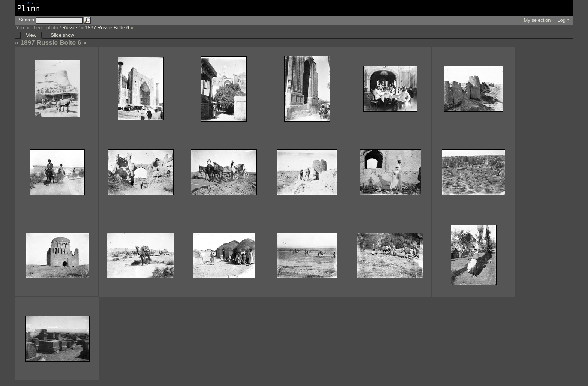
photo (52, 28)
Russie (70, 28)
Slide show (62, 35)
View (31, 35)
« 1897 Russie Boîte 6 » (107, 28)
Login (563, 20)
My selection (537, 20)
